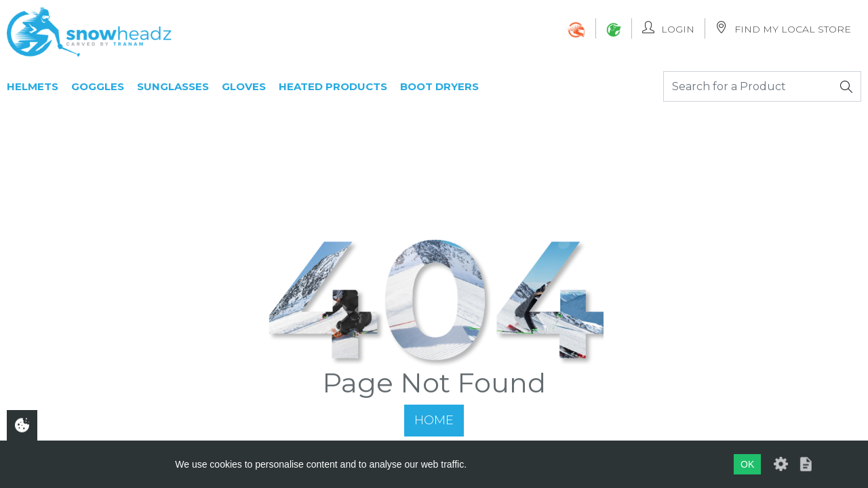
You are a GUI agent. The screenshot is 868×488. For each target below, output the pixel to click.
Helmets (33, 86)
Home (434, 420)
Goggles (98, 86)
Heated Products (333, 86)
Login (668, 28)
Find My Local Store (783, 28)
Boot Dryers (439, 86)
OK (747, 464)
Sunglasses (173, 86)
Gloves (244, 86)
